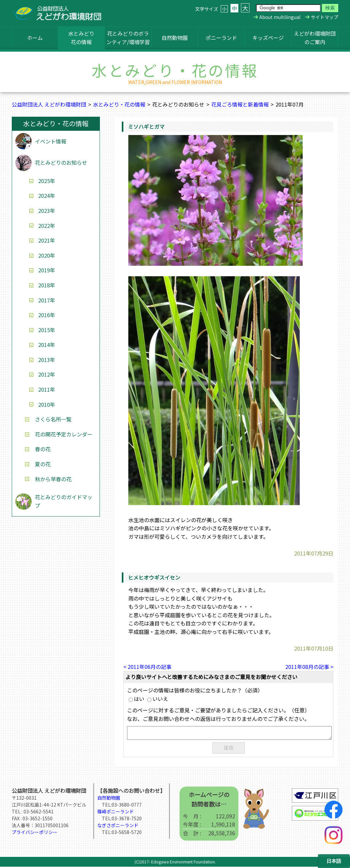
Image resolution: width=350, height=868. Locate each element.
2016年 (47, 315)
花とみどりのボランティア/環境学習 (128, 38)
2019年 (47, 270)
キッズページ (268, 38)
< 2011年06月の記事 (147, 667)
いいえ (158, 699)
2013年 (47, 360)
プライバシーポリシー (35, 833)
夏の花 (43, 464)
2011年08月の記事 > (309, 667)
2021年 (47, 240)
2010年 (47, 404)
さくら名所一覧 (53, 419)
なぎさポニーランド (118, 826)
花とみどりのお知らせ (61, 162)
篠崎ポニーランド (116, 813)
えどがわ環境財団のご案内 (315, 38)
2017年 (47, 300)
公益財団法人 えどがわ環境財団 (49, 104)
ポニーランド (221, 38)
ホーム (35, 38)
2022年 (47, 226)
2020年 (47, 255)
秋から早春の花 (53, 479)
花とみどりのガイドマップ (64, 501)
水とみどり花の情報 (81, 38)
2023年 (47, 211)
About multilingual (280, 17)
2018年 (47, 285)
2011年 (47, 389)
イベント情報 (51, 141)
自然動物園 (175, 38)
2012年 (47, 374)
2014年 (47, 345)
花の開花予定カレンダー (64, 434)
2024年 (47, 196)
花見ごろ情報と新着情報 (240, 104)
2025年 (47, 181)
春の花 (43, 449)
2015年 (47, 330)
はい (136, 699)
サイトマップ (325, 17)
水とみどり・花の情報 (119, 104)
